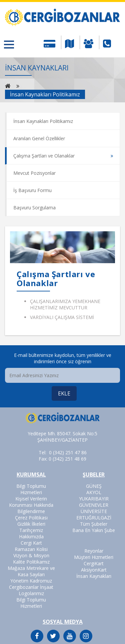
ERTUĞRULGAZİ (94, 518)
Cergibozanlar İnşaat (31, 587)
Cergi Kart (31, 543)
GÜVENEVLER (94, 505)
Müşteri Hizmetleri (94, 557)
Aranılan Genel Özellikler (39, 138)
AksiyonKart (94, 570)
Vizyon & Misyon (31, 555)
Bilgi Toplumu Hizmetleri (31, 489)
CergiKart (94, 563)
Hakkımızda (31, 537)
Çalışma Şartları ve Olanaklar (44, 156)
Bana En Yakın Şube (94, 530)
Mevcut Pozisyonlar (34, 173)
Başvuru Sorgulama (34, 208)
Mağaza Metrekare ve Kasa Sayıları (31, 571)
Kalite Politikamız (31, 562)
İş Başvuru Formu (32, 190)
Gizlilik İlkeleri (31, 524)
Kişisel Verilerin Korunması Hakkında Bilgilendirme (31, 505)
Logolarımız (31, 593)
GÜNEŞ (94, 486)
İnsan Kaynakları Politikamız (43, 121)
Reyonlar (94, 551)
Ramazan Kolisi (31, 549)
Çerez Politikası (31, 518)
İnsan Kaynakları (94, 576)
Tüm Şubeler (94, 524)
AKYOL (94, 492)
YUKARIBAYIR (94, 499)
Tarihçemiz (31, 530)
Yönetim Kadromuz (31, 581)
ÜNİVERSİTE (94, 511)
